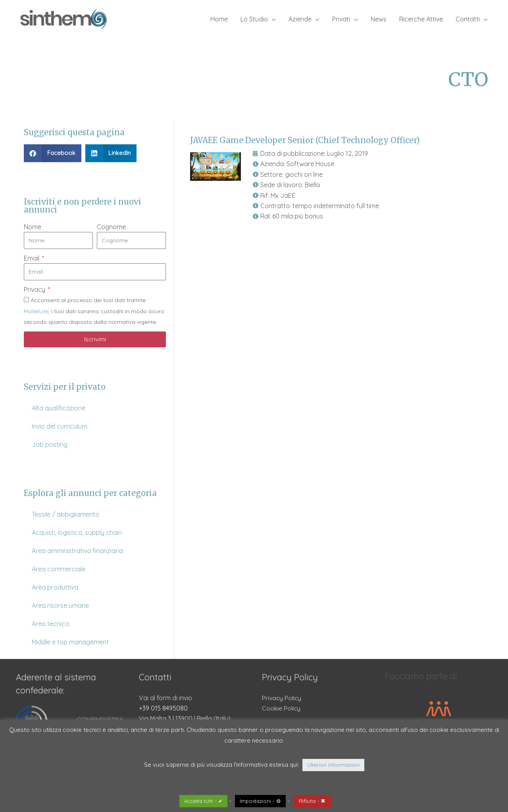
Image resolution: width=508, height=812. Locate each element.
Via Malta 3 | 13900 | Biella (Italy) (185, 718)
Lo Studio (254, 19)
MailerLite (36, 311)
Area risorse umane (60, 605)
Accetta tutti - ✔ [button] (203, 801)
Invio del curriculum (60, 426)
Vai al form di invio (165, 698)
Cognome (111, 227)
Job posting (50, 444)
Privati (341, 19)
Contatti (468, 19)
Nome (33, 227)
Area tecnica (50, 624)
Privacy (35, 289)
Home (219, 19)
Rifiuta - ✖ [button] (312, 801)
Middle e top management (70, 642)
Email (32, 258)
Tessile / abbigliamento (65, 514)
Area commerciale (59, 569)
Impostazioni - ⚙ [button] (260, 801)
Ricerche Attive (421, 19)
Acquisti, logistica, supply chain (77, 532)
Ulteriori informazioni (333, 765)
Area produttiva (55, 587)
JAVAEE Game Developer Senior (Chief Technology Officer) (305, 140)
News (379, 19)
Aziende (300, 19)
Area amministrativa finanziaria (77, 551)
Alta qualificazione (59, 408)
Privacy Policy (282, 698)
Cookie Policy (281, 708)
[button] (53, 153)
